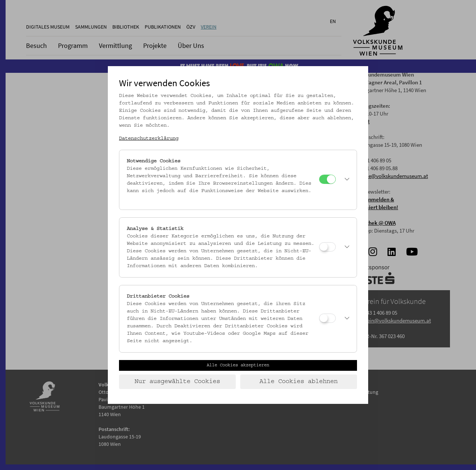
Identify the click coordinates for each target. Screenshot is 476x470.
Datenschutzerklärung (149, 139)
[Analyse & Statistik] (327, 247)
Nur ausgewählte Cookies (177, 382)
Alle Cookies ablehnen (299, 382)
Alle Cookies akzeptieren (238, 365)
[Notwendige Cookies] (327, 179)
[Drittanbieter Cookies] (327, 318)
